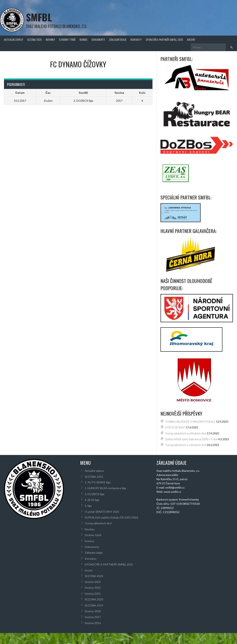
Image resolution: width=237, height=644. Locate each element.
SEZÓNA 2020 (94, 599)
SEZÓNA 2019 (94, 605)
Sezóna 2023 (93, 582)
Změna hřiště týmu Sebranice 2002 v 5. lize (191, 439)
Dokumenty (98, 39)
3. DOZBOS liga (95, 494)
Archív (191, 39)
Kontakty (136, 39)
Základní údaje (118, 39)
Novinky (50, 39)
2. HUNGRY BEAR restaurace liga (105, 488)
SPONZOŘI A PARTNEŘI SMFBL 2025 (164, 39)
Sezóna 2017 (93, 617)
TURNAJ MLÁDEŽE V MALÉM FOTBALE (190, 422)
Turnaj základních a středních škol (186, 433)
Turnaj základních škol (98, 523)
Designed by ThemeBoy (224, 636)
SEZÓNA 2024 (94, 576)
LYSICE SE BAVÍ (175, 427)
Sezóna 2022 (93, 588)
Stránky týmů (67, 39)
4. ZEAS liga (92, 500)
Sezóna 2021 (93, 594)
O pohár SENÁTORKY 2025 (102, 512)
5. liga (88, 506)
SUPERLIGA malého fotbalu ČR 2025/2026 (111, 517)
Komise (84, 39)
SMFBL (39, 17)
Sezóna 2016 (93, 623)
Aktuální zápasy (14, 39)
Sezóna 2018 (93, 611)
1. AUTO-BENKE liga (98, 482)
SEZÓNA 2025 (34, 39)
